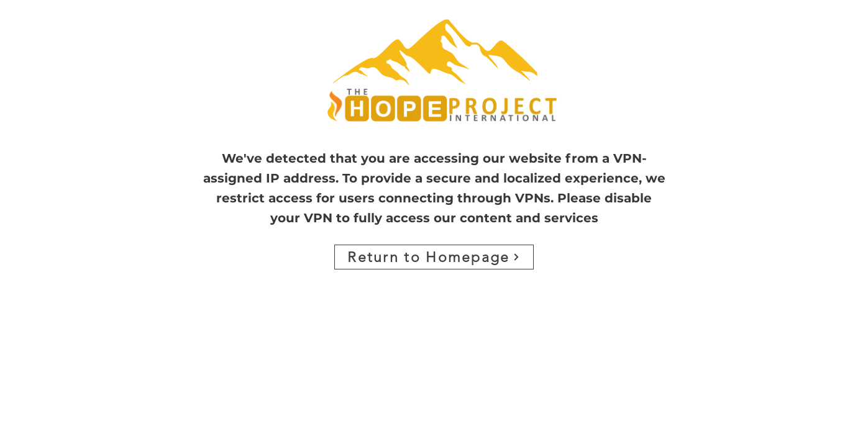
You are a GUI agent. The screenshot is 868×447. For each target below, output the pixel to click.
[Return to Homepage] (434, 257)
